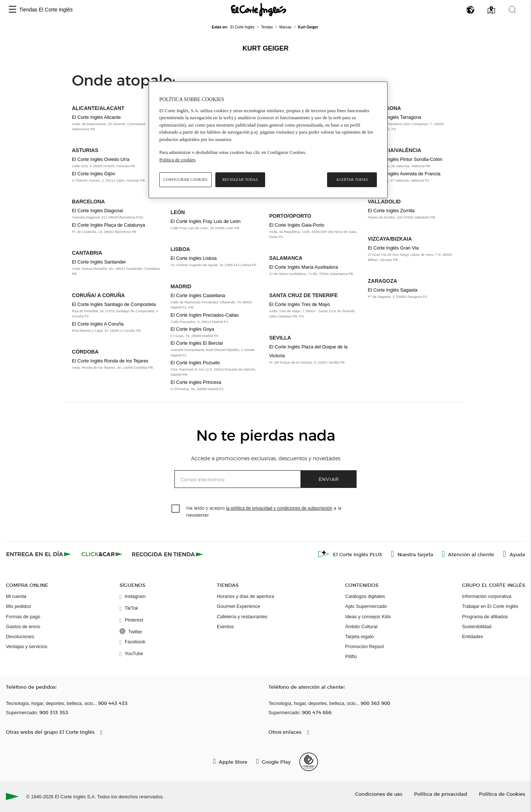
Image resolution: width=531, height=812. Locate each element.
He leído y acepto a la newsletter (264, 511)
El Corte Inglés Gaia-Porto (297, 225)
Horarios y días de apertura (245, 596)
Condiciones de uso (379, 794)
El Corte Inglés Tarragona (395, 117)
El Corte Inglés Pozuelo (195, 363)
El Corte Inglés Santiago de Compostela (114, 304)
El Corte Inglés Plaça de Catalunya (108, 225)
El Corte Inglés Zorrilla (391, 211)
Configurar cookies (185, 180)
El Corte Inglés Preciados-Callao (205, 315)
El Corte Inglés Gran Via (393, 248)
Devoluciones (20, 636)
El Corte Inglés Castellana (198, 295)
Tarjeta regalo (360, 636)
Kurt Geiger (265, 48)
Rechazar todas (240, 180)
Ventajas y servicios (27, 646)
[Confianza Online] (309, 762)
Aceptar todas (352, 180)
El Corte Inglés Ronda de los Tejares (110, 361)
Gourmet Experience (238, 606)
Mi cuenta (16, 596)
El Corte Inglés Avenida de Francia (404, 174)
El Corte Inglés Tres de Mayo (300, 304)
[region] (268, 140)
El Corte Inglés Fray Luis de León (206, 221)
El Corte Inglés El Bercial (197, 343)
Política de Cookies (502, 794)
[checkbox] (176, 509)
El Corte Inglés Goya (192, 329)
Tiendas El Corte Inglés (46, 10)
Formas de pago (23, 617)
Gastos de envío (23, 627)
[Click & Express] (39, 554)
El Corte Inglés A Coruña (98, 324)
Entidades (473, 636)
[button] (13, 10)
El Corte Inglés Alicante (96, 117)
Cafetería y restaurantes (242, 617)
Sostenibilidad (477, 627)
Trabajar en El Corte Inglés (490, 606)
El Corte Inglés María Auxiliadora (303, 267)
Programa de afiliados (485, 617)
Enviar (329, 479)
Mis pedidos (18, 606)
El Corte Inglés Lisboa (194, 258)
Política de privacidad (441, 794)
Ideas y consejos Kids (368, 617)
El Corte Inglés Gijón (93, 174)
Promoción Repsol (365, 646)
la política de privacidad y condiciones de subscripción (279, 508)
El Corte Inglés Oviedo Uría (101, 159)
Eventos (225, 627)
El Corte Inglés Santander (99, 262)
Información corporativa (487, 596)
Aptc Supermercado (366, 606)
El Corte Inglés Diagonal (97, 211)
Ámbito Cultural (361, 627)
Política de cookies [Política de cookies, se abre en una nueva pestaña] (177, 160)
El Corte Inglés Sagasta (393, 290)
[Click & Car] (102, 554)
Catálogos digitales (365, 596)
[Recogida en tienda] (167, 554)
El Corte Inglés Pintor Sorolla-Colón (405, 159)
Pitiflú (351, 656)
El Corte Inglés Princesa (196, 382)
